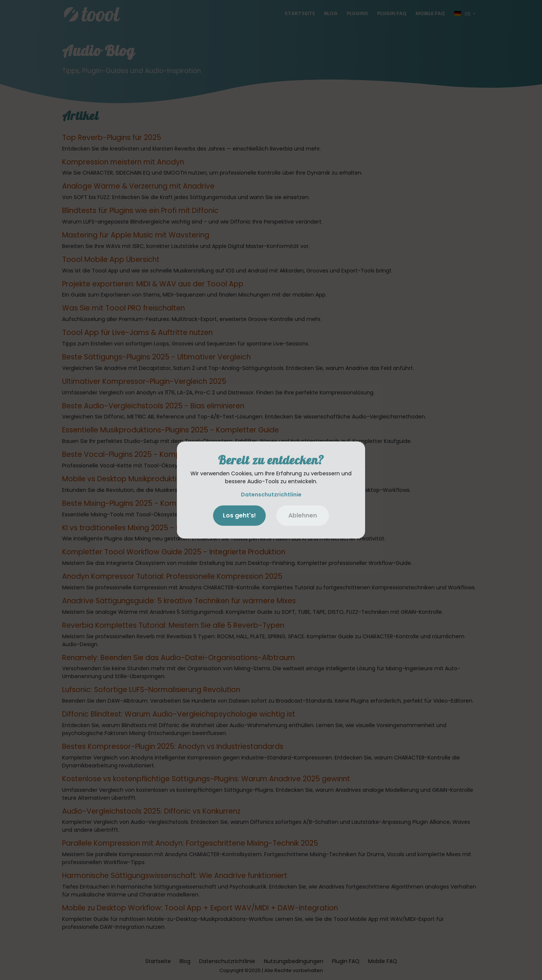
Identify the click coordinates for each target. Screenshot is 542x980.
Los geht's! (239, 515)
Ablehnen (303, 515)
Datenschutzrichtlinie (271, 495)
